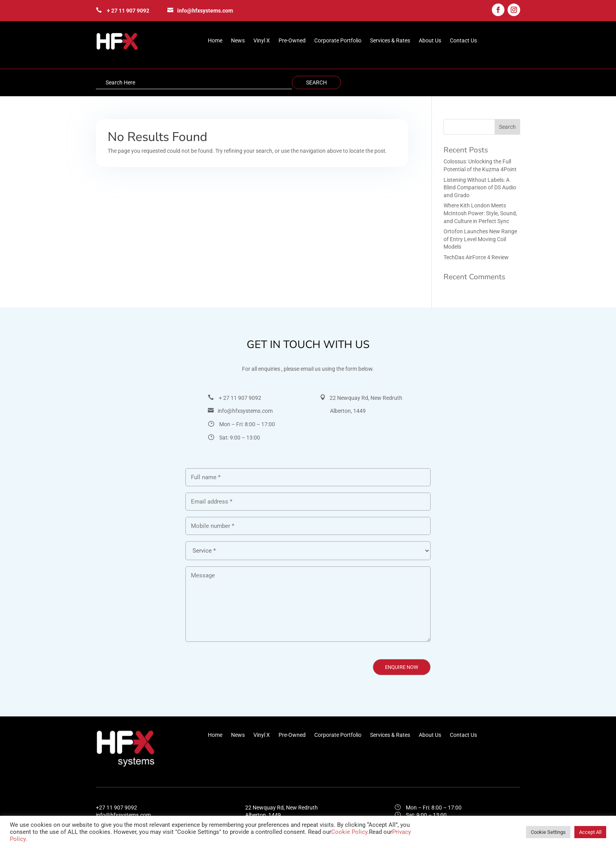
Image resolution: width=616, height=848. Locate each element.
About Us (430, 41)
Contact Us (463, 41)
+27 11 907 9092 (116, 808)
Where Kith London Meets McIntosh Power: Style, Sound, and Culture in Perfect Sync (480, 213)
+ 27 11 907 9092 (128, 11)
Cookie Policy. (350, 832)
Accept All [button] (590, 832)
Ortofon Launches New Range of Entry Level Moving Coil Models (480, 239)
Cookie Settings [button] (548, 832)
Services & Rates (390, 41)
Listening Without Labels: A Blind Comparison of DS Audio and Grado (480, 188)
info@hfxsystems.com (205, 11)
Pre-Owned (292, 41)
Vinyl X (262, 41)
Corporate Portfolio (338, 41)
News (238, 41)
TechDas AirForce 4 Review (476, 257)
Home (215, 41)
